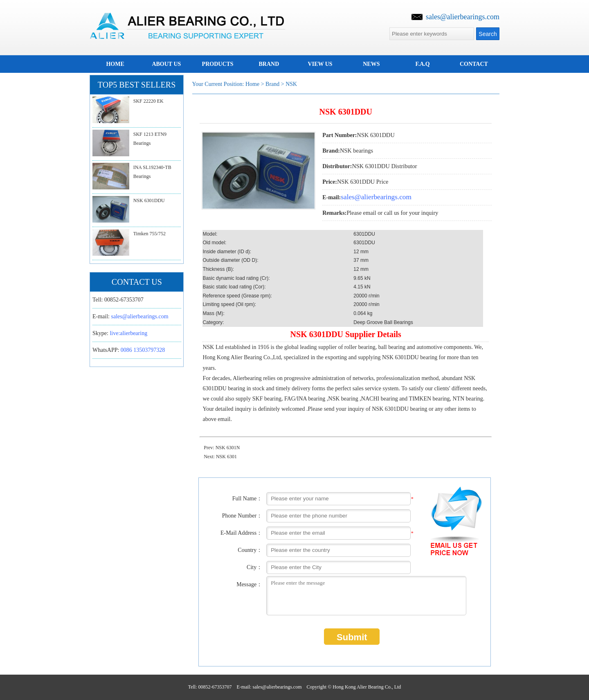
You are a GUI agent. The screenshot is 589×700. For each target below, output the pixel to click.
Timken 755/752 (149, 234)
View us (320, 64)
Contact (474, 64)
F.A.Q (422, 64)
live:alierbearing (128, 333)
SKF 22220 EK (148, 101)
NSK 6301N (228, 448)
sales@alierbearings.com (463, 17)
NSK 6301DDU (149, 200)
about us (166, 64)
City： (254, 567)
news (371, 64)
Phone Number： (242, 516)
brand (269, 64)
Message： (249, 584)
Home (252, 84)
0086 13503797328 (143, 350)
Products (218, 64)
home (115, 64)
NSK (291, 84)
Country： (250, 550)
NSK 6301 (226, 457)
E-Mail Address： (241, 533)
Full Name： (247, 499)
